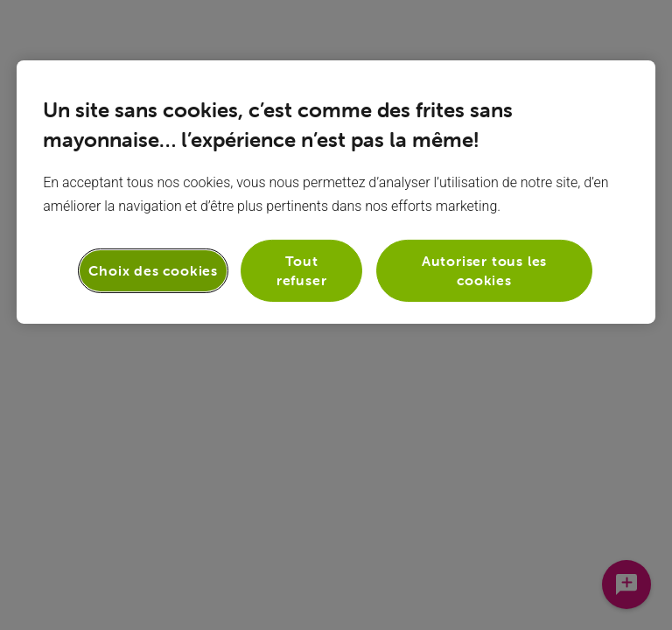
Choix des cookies (153, 270)
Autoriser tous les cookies (484, 270)
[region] (336, 192)
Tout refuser (302, 270)
